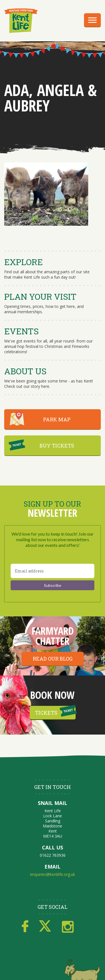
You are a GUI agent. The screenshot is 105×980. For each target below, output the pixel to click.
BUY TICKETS (57, 446)
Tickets (46, 713)
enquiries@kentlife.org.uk (53, 874)
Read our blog (53, 659)
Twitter (45, 927)
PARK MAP (57, 419)
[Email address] (53, 571)
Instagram (68, 927)
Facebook (25, 927)
